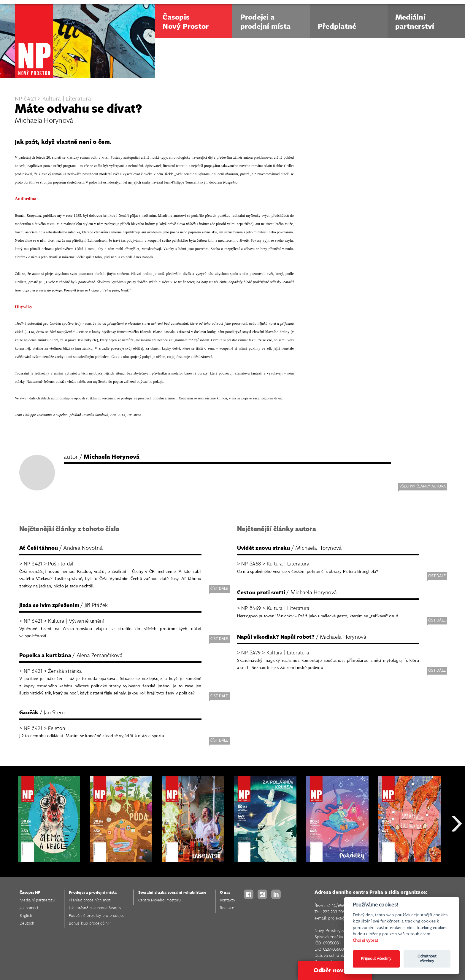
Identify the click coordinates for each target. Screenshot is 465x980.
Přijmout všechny (376, 959)
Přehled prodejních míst (90, 900)
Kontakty (227, 900)
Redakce (227, 908)
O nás (225, 893)
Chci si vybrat (366, 940)
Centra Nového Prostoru (160, 900)
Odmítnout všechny (427, 959)
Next (457, 845)
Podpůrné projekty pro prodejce (97, 916)
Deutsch (27, 924)
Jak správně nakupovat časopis (95, 908)
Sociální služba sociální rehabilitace (172, 893)
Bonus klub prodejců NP (90, 924)
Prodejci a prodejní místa (93, 893)
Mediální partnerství (37, 900)
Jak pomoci (29, 908)
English (26, 916)
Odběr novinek (335, 971)
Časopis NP (30, 893)
